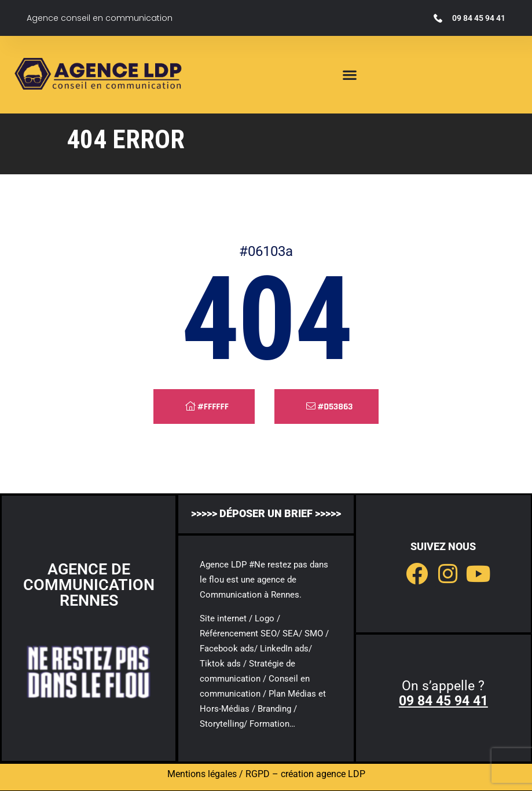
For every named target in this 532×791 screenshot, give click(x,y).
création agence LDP (323, 774)
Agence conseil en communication (100, 18)
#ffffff (207, 407)
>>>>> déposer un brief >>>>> (266, 513)
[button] (350, 75)
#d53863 (330, 407)
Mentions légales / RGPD (219, 774)
